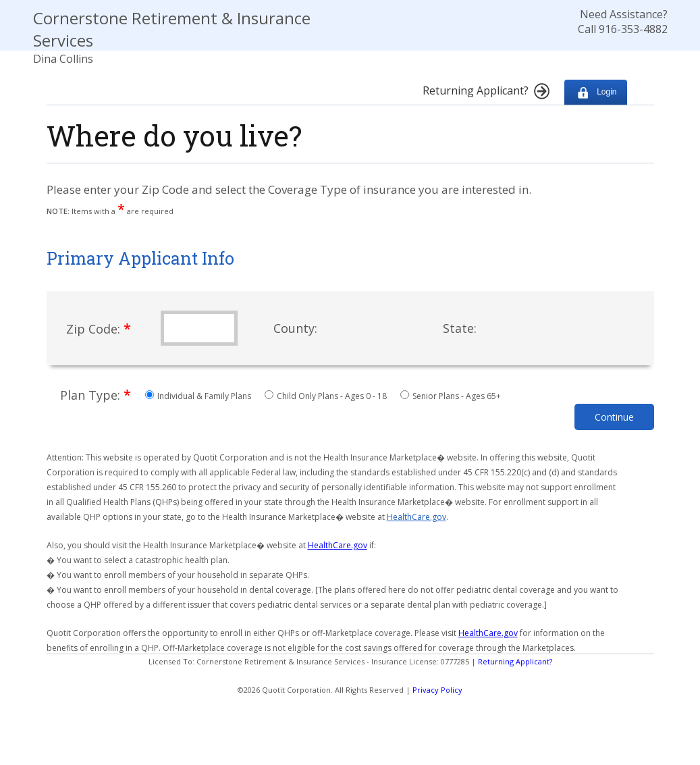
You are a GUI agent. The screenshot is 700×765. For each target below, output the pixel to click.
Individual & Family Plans (199, 396)
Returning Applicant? (515, 661)
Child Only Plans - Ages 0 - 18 (327, 396)
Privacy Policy (437, 690)
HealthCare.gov (416, 517)
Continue (614, 417)
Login (596, 92)
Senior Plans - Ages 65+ (451, 396)
